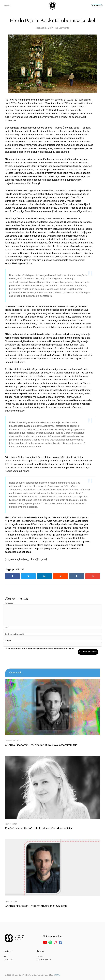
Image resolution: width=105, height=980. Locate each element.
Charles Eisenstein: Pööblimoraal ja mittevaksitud (38, 906)
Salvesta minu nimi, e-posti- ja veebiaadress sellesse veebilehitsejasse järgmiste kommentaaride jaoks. (41, 648)
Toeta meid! (8, 959)
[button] (45, 942)
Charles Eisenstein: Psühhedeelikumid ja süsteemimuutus (43, 745)
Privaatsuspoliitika (44, 959)
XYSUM (57, 975)
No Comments (62, 28)
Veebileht (8, 641)
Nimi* (7, 627)
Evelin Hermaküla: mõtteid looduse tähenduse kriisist (40, 828)
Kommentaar (9, 603)
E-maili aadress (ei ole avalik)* (15, 634)
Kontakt (40, 956)
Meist (6, 956)
